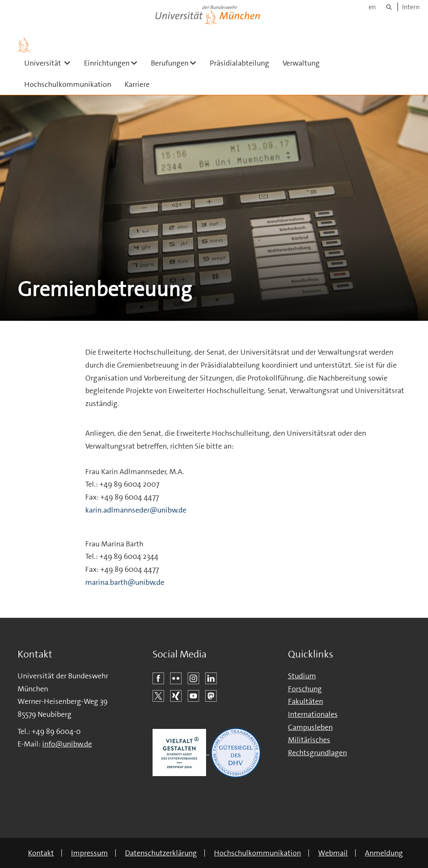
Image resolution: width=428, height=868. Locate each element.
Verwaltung (301, 63)
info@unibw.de (67, 744)
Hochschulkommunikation (68, 84)
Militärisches (309, 740)
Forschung (305, 689)
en (372, 7)
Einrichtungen (114, 63)
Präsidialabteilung (239, 63)
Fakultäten (306, 701)
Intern (411, 7)
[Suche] (389, 7)
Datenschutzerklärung (161, 853)
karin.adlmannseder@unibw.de (136, 510)
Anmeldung (384, 853)
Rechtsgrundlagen (317, 753)
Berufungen (177, 63)
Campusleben (310, 727)
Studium (302, 676)
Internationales (313, 714)
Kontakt (41, 853)
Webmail (333, 853)
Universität (51, 63)
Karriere (137, 84)
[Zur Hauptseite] (24, 45)
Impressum (89, 853)
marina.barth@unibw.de (125, 582)
